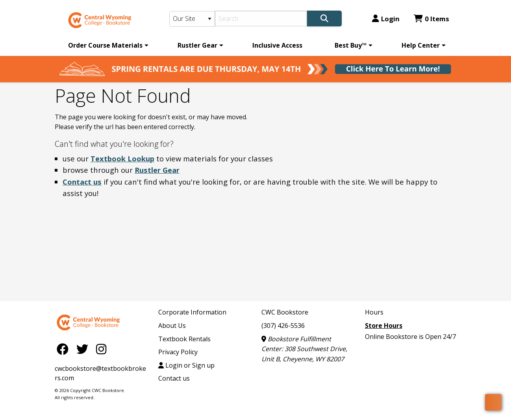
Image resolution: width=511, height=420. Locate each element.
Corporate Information (192, 312)
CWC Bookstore (285, 312)
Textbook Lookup (122, 158)
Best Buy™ (351, 45)
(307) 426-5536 (283, 326)
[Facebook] (65, 349)
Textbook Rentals (184, 339)
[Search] (261, 19)
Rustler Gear (197, 45)
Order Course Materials (105, 45)
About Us (172, 326)
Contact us (82, 182)
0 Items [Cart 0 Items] (431, 19)
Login (386, 19)
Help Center (421, 45)
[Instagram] (101, 349)
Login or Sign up (186, 365)
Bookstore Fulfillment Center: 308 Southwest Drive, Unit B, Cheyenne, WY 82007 (304, 349)
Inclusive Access (277, 45)
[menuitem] (107, 45)
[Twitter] (84, 349)
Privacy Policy (178, 352)
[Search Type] (192, 19)
